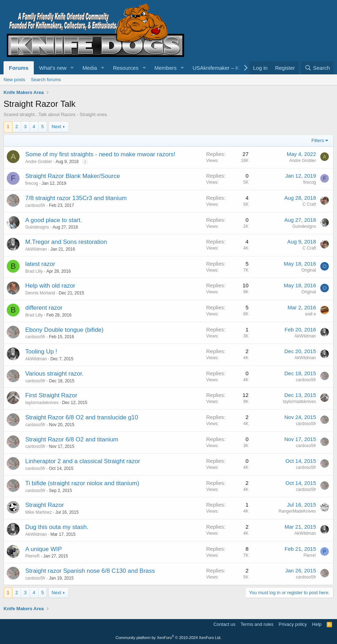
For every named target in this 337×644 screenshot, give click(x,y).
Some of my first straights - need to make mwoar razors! (100, 154)
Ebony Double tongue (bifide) (64, 330)
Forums (19, 68)
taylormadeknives (42, 403)
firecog (32, 183)
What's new (53, 68)
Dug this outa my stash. (57, 527)
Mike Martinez (39, 512)
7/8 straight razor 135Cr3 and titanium (76, 198)
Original (309, 270)
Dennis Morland (40, 293)
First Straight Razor (51, 395)
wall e (311, 314)
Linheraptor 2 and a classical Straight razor (83, 461)
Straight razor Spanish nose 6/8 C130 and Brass (90, 571)
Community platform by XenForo (168, 638)
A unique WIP (44, 549)
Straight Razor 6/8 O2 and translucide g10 (82, 417)
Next (56, 127)
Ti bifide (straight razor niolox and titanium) (82, 483)
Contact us (224, 624)
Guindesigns (37, 227)
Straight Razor (45, 505)
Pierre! (310, 555)
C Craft (309, 204)
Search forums (46, 80)
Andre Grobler (39, 162)
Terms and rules (257, 624)
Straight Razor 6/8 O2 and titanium (72, 439)
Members (165, 68)
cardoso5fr (35, 205)
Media (90, 68)
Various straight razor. (54, 374)
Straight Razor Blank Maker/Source (73, 176)
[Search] (317, 68)
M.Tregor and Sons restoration (66, 242)
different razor (44, 308)
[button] (72, 68)
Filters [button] (318, 140)
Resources (126, 68)
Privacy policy (293, 624)
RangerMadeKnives (297, 511)
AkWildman (36, 249)
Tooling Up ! (41, 352)
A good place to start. (54, 220)
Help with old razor (50, 286)
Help (317, 624)
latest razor (40, 264)
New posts (14, 80)
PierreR (33, 556)
